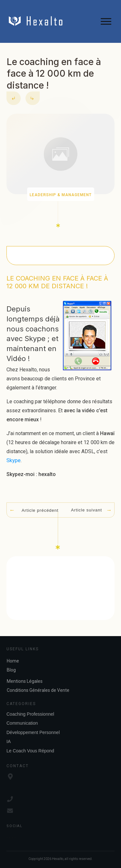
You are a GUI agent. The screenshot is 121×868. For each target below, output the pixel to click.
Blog (11, 670)
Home (13, 661)
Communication (22, 723)
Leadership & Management (61, 195)
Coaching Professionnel (30, 714)
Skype (14, 460)
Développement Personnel (33, 732)
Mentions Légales (25, 681)
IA (9, 741)
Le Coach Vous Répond (30, 751)
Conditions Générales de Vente (38, 690)
